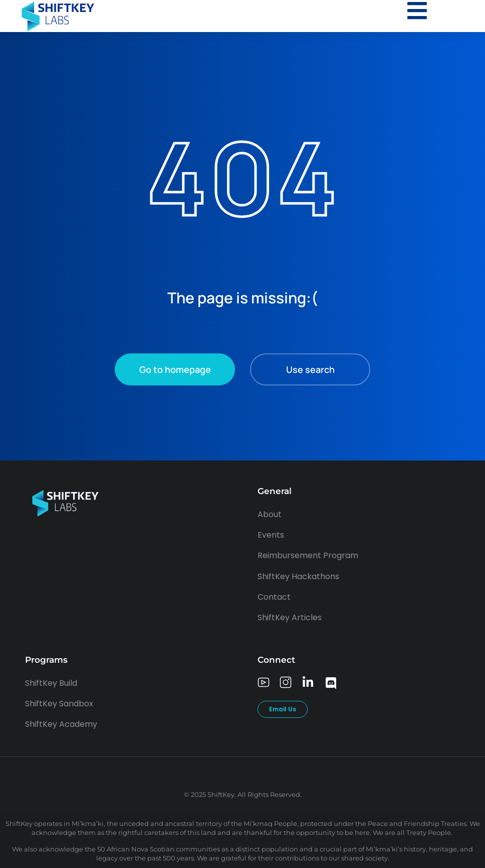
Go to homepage (175, 369)
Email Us (283, 709)
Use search (310, 369)
